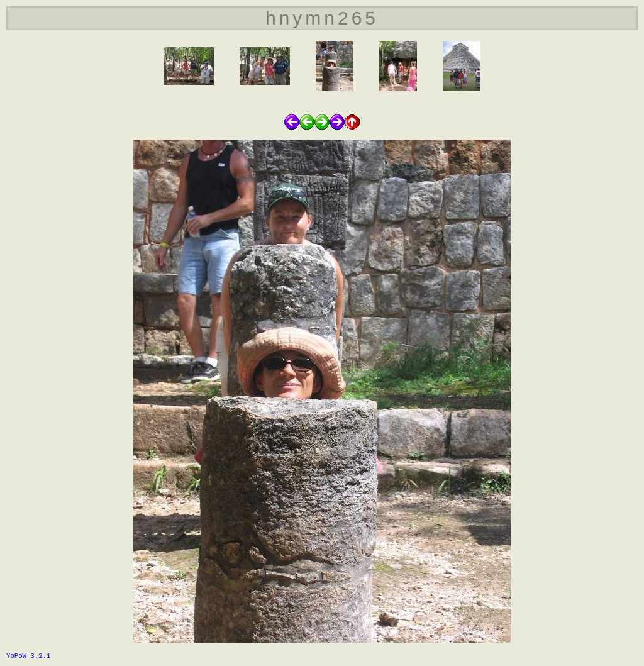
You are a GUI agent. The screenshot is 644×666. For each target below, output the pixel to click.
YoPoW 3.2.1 (28, 656)
